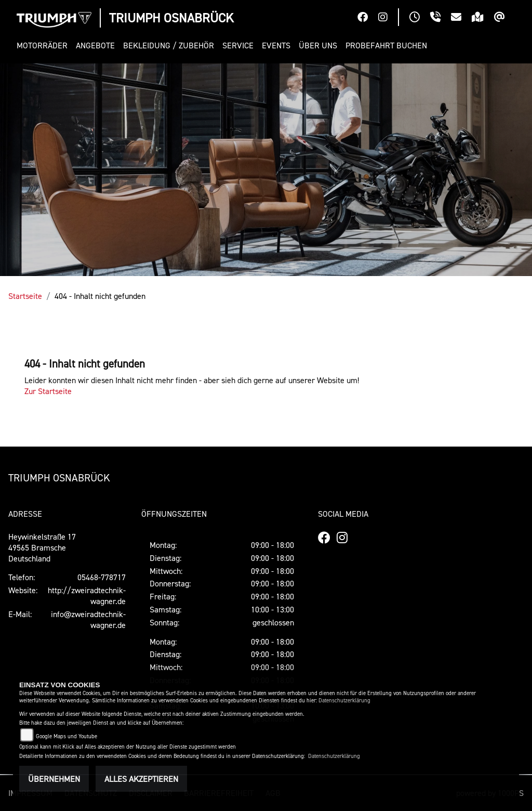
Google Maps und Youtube (66, 736)
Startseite (25, 296)
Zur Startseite (48, 391)
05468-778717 (102, 577)
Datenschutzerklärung (344, 701)
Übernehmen (54, 779)
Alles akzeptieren (141, 779)
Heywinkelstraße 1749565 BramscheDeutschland (42, 547)
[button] (44, 45)
